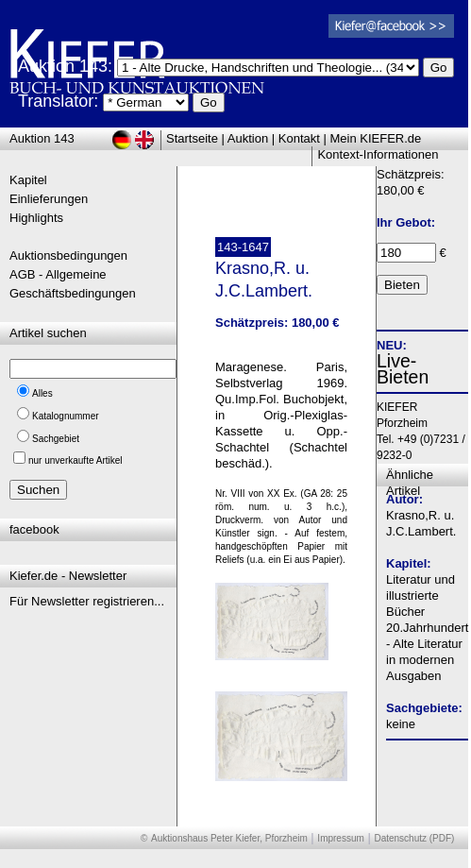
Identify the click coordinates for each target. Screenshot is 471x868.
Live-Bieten (403, 369)
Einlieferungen (49, 199)
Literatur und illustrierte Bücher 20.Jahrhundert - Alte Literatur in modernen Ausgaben (427, 628)
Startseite (192, 138)
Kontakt (299, 138)
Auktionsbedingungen (68, 255)
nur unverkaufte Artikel (76, 460)
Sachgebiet (56, 439)
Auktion (248, 138)
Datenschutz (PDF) (414, 838)
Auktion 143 (42, 138)
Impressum (340, 838)
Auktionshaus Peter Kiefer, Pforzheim (229, 838)
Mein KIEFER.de (376, 138)
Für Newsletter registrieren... (87, 601)
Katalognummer (66, 416)
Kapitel (28, 180)
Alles (42, 393)
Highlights (36, 218)
